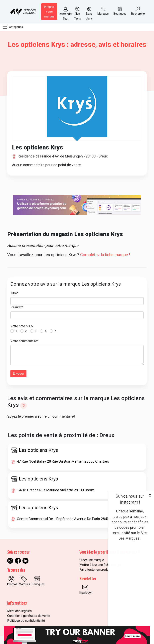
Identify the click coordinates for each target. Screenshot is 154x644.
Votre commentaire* (24, 341)
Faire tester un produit (95, 570)
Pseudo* (17, 307)
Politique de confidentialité (26, 621)
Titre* (14, 293)
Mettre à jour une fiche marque (101, 565)
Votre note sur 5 (22, 326)
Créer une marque (92, 560)
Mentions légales (19, 611)
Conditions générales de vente (29, 616)
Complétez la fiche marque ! (105, 255)
